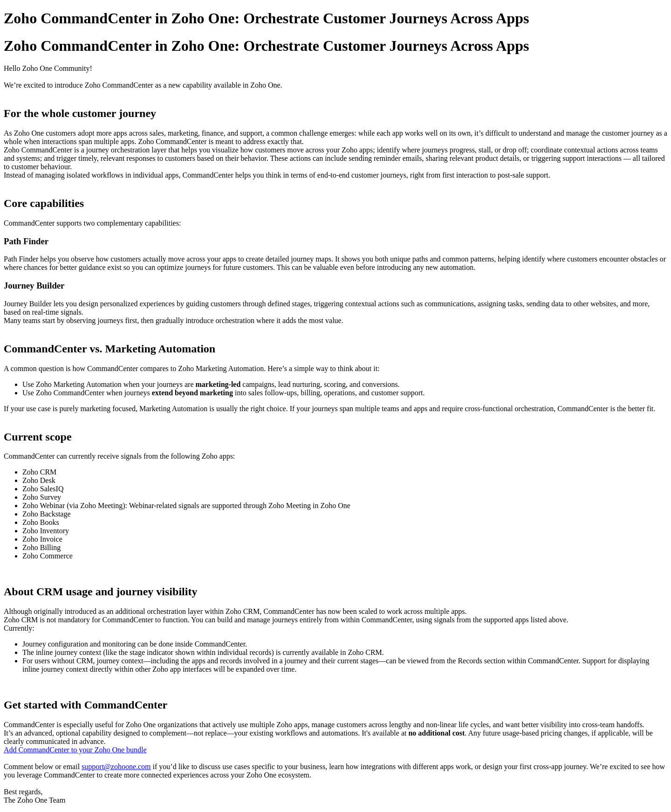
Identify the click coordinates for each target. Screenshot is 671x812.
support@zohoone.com (116, 767)
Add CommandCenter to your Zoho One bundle (75, 750)
